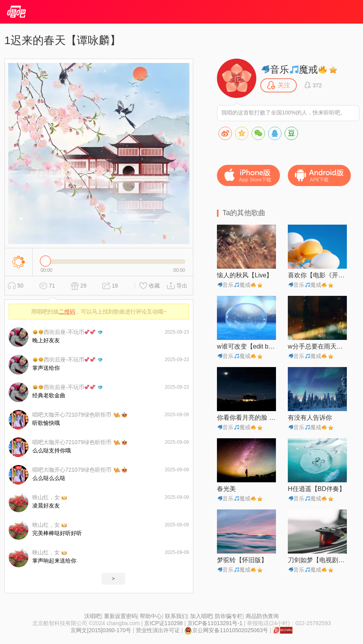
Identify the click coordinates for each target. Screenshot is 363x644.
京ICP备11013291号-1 (215, 623)
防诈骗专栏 (229, 616)
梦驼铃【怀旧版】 (242, 560)
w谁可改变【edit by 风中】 (246, 346)
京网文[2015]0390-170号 (101, 630)
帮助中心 (151, 616)
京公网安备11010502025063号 (226, 630)
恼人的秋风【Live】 (245, 275)
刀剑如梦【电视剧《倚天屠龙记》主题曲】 (317, 560)
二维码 (67, 312)
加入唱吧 (201, 616)
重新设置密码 (120, 616)
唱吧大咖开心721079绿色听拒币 (72, 415)
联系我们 (176, 616)
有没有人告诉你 (310, 418)
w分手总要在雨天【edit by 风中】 (317, 346)
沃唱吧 (93, 616)
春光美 (226, 489)
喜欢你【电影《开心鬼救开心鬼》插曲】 (317, 275)
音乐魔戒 (294, 69)
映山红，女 (46, 497)
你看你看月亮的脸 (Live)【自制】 (246, 418)
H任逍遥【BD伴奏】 (317, 489)
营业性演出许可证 (158, 630)
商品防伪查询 (262, 616)
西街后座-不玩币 (64, 332)
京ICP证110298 (163, 623)
